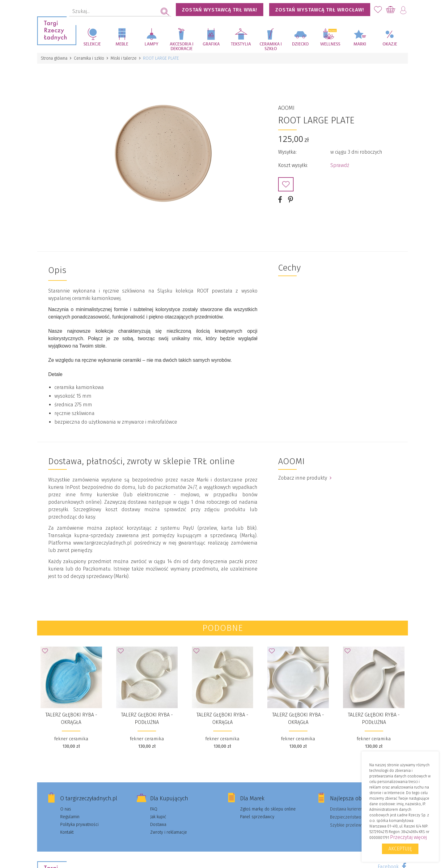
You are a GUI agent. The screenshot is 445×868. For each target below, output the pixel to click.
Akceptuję (400, 849)
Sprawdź (340, 165)
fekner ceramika (71, 739)
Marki (360, 44)
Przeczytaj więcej (408, 837)
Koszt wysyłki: (293, 165)
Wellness (330, 44)
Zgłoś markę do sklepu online (268, 809)
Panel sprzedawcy (257, 817)
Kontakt (67, 832)
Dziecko (300, 44)
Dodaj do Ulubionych (286, 184)
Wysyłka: (287, 152)
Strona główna (54, 58)
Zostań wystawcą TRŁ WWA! (220, 10)
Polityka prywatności (79, 825)
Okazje (390, 44)
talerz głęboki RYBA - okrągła (71, 718)
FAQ (154, 809)
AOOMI (286, 108)
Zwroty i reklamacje (169, 832)
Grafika (211, 44)
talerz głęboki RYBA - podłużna (147, 718)
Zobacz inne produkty (305, 478)
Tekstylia (241, 44)
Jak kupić (158, 817)
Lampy (152, 44)
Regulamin (70, 817)
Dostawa (158, 825)
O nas (66, 809)
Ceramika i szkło (271, 47)
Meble (122, 44)
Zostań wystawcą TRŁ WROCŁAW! (320, 10)
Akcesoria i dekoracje (182, 47)
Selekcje (92, 44)
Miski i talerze (124, 58)
